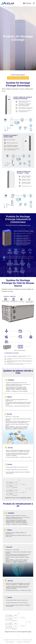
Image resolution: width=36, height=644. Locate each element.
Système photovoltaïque (18, 75)
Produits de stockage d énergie (18, 78)
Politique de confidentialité (23, 642)
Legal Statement (10, 642)
